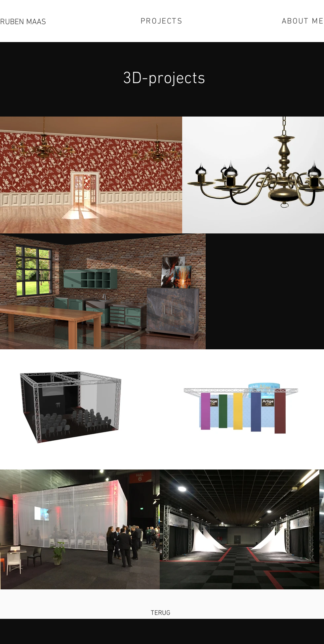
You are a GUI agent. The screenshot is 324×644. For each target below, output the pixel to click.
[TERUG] (161, 613)
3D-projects (164, 79)
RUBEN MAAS (23, 22)
